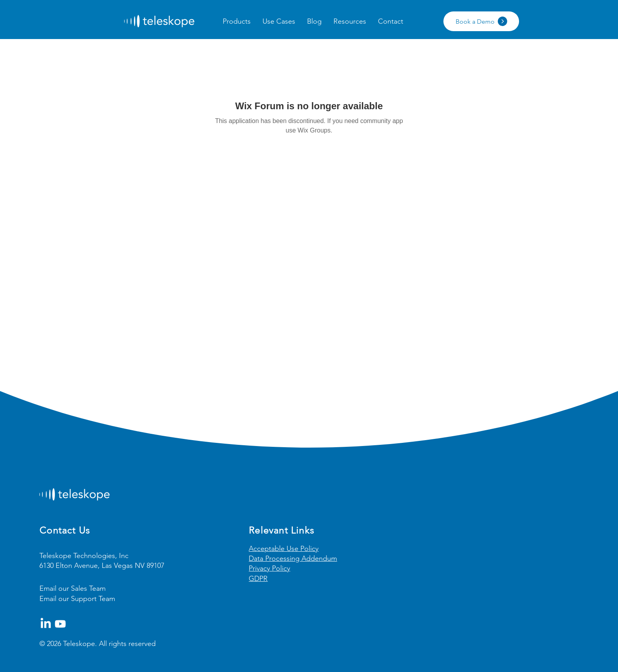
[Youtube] (60, 624)
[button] (237, 21)
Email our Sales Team (73, 588)
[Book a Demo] (481, 21)
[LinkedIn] (46, 624)
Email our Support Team (77, 599)
